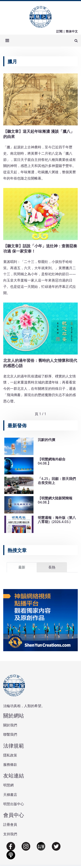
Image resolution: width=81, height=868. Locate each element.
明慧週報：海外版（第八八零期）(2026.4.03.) (57, 520)
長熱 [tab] (52, 567)
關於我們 (10, 725)
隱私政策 (10, 755)
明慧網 (8, 785)
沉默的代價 (46, 440)
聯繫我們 (10, 734)
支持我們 (10, 834)
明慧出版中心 (14, 804)
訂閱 (59, 31)
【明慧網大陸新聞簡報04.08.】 (55, 500)
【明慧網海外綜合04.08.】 (52, 461)
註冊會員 (10, 824)
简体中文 (72, 31)
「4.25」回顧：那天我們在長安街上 (57, 481)
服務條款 (10, 764)
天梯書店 (10, 795)
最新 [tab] (22, 567)
